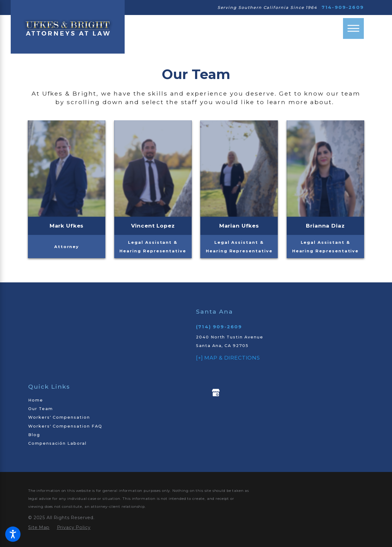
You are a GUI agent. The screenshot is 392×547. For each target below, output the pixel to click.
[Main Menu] (353, 28)
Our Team (41, 409)
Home (36, 400)
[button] (13, 534)
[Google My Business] (216, 393)
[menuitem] (104, 400)
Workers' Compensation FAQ (65, 426)
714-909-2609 (343, 8)
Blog (34, 435)
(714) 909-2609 (219, 327)
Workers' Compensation (59, 417)
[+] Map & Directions (228, 358)
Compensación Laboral (57, 443)
